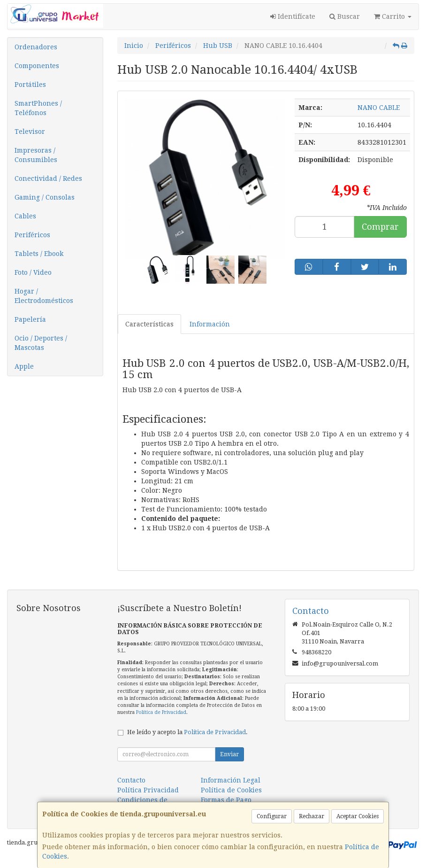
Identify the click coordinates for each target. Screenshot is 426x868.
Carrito (393, 16)
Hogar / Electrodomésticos (44, 296)
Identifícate (293, 16)
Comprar (380, 227)
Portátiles (30, 85)
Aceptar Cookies (358, 816)
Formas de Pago (226, 800)
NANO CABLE (379, 108)
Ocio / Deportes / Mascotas (41, 343)
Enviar (229, 754)
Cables (25, 216)
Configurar (272, 816)
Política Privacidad (148, 790)
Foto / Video (33, 272)
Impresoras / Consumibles (36, 155)
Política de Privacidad (161, 712)
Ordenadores (36, 47)
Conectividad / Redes (48, 178)
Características (149, 324)
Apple (24, 366)
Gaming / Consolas (45, 197)
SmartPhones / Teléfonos (38, 108)
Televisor (30, 132)
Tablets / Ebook (39, 254)
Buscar (345, 16)
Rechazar (312, 816)
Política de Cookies (231, 790)
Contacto (131, 780)
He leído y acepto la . (187, 732)
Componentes (37, 66)
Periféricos (32, 235)
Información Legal (231, 780)
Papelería (30, 319)
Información (210, 324)
